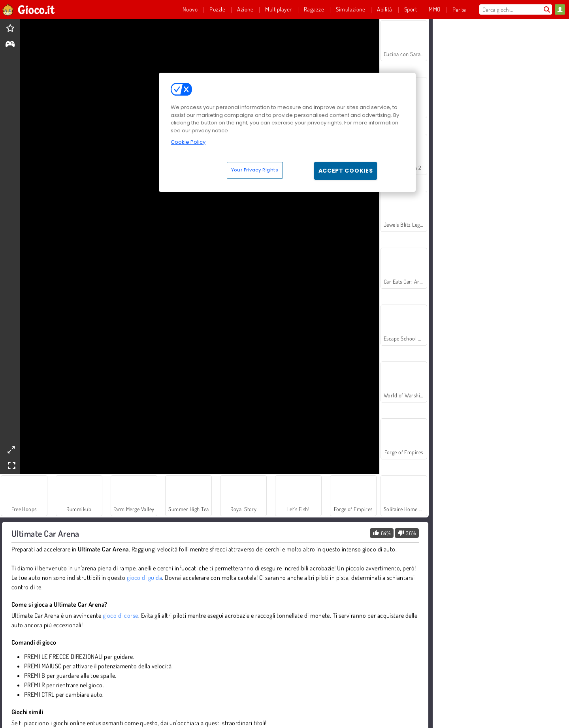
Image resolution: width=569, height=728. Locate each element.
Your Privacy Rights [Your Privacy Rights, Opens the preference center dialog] (255, 170)
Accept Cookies (346, 171)
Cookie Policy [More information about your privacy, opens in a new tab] (188, 142)
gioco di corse (121, 615)
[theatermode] (11, 450)
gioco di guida (145, 578)
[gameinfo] (10, 45)
